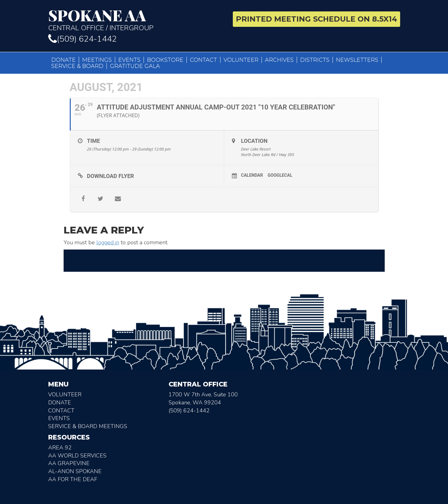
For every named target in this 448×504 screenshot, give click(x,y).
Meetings (97, 60)
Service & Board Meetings (88, 426)
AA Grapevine (69, 463)
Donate (63, 60)
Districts (315, 60)
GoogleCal (280, 175)
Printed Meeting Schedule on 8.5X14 (316, 19)
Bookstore (165, 60)
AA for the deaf (73, 479)
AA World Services (77, 456)
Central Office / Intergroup (134, 20)
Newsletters (357, 60)
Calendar (252, 175)
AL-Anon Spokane (75, 471)
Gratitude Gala (135, 66)
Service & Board (77, 66)
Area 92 (60, 448)
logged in (108, 242)
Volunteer (241, 60)
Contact (203, 60)
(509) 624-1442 (82, 39)
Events (129, 60)
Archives (279, 60)
